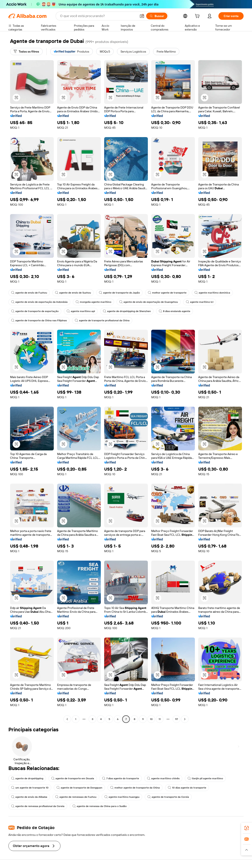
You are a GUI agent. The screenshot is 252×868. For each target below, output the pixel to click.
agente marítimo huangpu (122, 797)
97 (177, 719)
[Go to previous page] (67, 719)
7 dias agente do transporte (121, 778)
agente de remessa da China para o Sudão (100, 806)
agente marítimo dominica (212, 293)
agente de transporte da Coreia (168, 797)
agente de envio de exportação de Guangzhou (149, 302)
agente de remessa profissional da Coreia (38, 806)
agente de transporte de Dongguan (79, 788)
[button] (142, 16)
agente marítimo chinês (163, 778)
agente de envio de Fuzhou (29, 293)
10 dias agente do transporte (187, 788)
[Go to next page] (185, 719)
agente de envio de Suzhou (73, 293)
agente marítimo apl (81, 311)
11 (160, 719)
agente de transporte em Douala (73, 778)
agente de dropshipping (27, 778)
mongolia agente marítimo (93, 302)
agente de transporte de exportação (35, 311)
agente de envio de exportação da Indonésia (39, 302)
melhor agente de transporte (167, 293)
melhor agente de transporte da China (135, 788)
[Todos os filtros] (26, 52)
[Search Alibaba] (98, 16)
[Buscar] (157, 16)
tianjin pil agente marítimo (205, 778)
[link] (247, 828)
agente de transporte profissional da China (102, 320)
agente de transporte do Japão (119, 293)
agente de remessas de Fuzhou (76, 797)
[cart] (198, 17)
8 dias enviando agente (175, 311)
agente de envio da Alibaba (29, 797)
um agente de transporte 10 (30, 788)
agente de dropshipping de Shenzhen (127, 311)
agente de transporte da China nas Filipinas (39, 320)
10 (151, 719)
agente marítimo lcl (200, 302)
